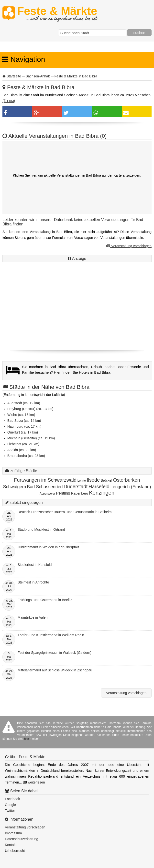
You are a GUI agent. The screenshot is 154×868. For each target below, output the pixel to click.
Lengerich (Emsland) (131, 487)
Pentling (63, 493)
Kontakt (11, 845)
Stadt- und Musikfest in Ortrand (41, 529)
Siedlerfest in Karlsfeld (35, 565)
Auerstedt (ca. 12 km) (24, 403)
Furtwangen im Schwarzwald (45, 480)
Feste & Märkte (57, 13)
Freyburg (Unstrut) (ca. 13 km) (30, 409)
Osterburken (127, 480)
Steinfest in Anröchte (33, 582)
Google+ (11, 805)
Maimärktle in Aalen (33, 617)
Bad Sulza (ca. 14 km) (24, 421)
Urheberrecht (15, 851)
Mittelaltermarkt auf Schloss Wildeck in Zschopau (55, 670)
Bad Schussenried (45, 487)
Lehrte (82, 481)
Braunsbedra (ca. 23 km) (26, 456)
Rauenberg (80, 493)
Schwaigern (14, 487)
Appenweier (47, 494)
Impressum (13, 833)
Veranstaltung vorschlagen (129, 246)
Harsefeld (99, 487)
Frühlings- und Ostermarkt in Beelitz (45, 600)
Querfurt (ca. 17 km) (23, 432)
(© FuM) (9, 101)
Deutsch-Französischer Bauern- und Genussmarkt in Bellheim (65, 512)
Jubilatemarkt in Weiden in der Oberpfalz (49, 547)
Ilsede (93, 480)
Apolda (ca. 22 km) (22, 450)
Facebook (12, 799)
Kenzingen (102, 493)
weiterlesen (36, 782)
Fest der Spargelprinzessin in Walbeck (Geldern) (54, 653)
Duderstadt (76, 487)
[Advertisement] (77, 312)
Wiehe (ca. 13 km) (21, 415)
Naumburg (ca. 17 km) (24, 426)
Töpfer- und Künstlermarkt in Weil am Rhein (51, 635)
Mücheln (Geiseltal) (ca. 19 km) (31, 438)
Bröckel (106, 480)
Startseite (14, 76)
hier (27, 739)
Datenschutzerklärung (22, 839)
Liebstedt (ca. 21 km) (23, 444)
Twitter (10, 811)
